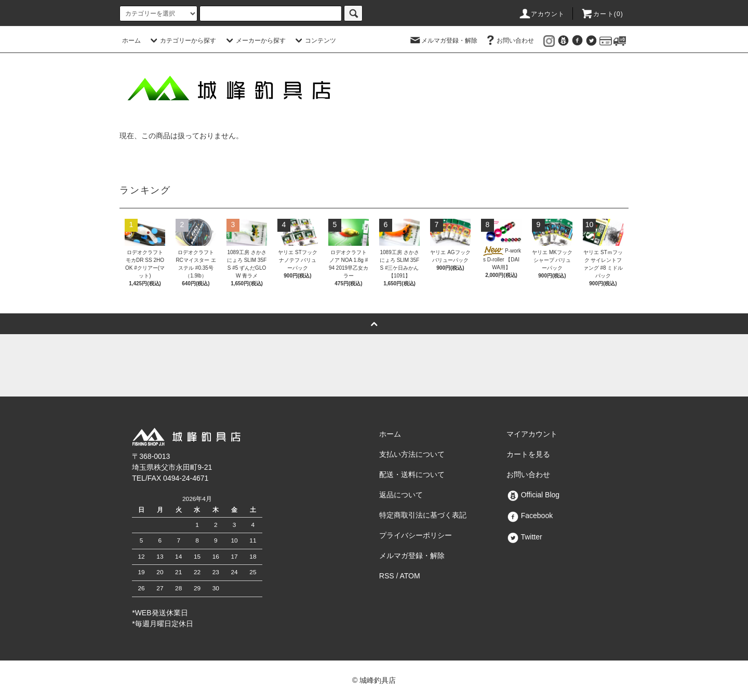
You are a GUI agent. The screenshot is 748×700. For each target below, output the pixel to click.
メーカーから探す (255, 41)
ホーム (131, 41)
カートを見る (528, 454)
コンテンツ (314, 41)
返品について (401, 495)
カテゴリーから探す (182, 41)
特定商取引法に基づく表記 (423, 515)
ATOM (410, 576)
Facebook (530, 516)
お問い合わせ (509, 41)
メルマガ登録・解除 (443, 41)
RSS (387, 576)
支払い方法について (412, 454)
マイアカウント (532, 434)
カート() (602, 14)
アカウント (542, 14)
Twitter (524, 537)
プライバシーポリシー (416, 535)
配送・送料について (412, 474)
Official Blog (533, 495)
